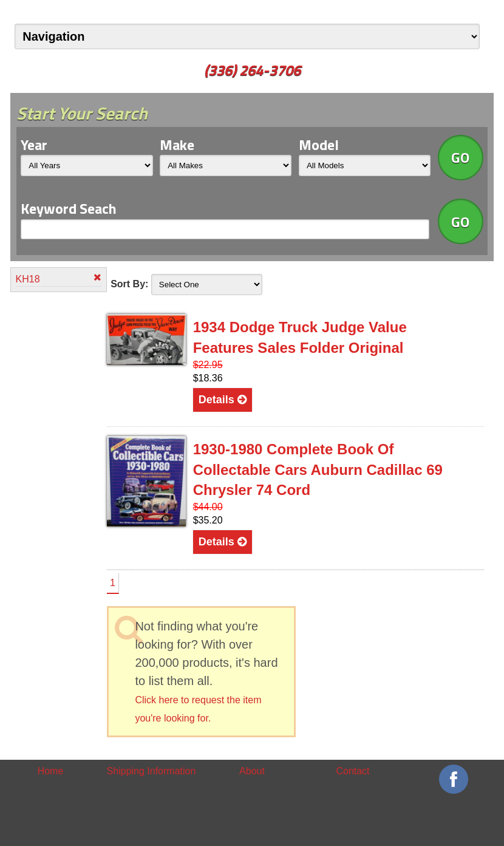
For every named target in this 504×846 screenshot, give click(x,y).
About (252, 771)
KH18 (59, 278)
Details (223, 400)
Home (51, 771)
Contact (352, 771)
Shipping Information (152, 771)
